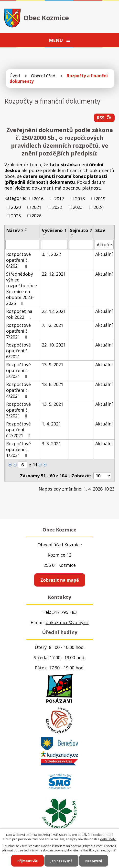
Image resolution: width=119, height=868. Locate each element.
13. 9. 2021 (53, 365)
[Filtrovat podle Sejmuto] (81, 245)
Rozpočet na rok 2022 (20, 314)
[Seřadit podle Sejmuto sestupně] (73, 236)
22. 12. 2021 (54, 274)
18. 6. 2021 (53, 384)
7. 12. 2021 (53, 325)
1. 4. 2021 (51, 424)
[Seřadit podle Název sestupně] (26, 230)
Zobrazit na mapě (60, 580)
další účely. (108, 839)
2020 (16, 207)
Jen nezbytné (61, 861)
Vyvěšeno (54, 230)
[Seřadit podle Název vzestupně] (26, 228)
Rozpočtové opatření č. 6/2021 (18, 351)
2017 (59, 199)
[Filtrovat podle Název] (22, 245)
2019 (100, 199)
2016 (39, 199)
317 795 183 (65, 612)
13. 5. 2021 (53, 404)
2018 (80, 199)
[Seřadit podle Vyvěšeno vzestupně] (44, 234)
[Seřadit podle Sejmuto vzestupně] (73, 234)
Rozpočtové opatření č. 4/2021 (18, 390)
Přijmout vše (27, 861)
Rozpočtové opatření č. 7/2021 (18, 331)
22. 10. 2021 (54, 345)
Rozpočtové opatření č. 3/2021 (18, 410)
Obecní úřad (43, 76)
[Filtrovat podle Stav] (104, 245)
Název (15, 230)
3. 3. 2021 (51, 444)
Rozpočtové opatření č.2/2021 (19, 430)
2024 (98, 207)
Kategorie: (15, 198)
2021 (36, 207)
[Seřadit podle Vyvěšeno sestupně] (44, 236)
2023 (78, 207)
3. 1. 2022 (51, 254)
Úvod (15, 76)
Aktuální (104, 254)
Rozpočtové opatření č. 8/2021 (18, 260)
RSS (104, 118)
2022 (57, 207)
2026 (36, 216)
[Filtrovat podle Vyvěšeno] (54, 245)
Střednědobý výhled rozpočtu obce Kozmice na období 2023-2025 (22, 289)
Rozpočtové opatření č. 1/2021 (18, 449)
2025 (16, 216)
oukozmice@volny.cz (67, 622)
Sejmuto (81, 230)
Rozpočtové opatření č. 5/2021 (18, 370)
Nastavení (94, 861)
